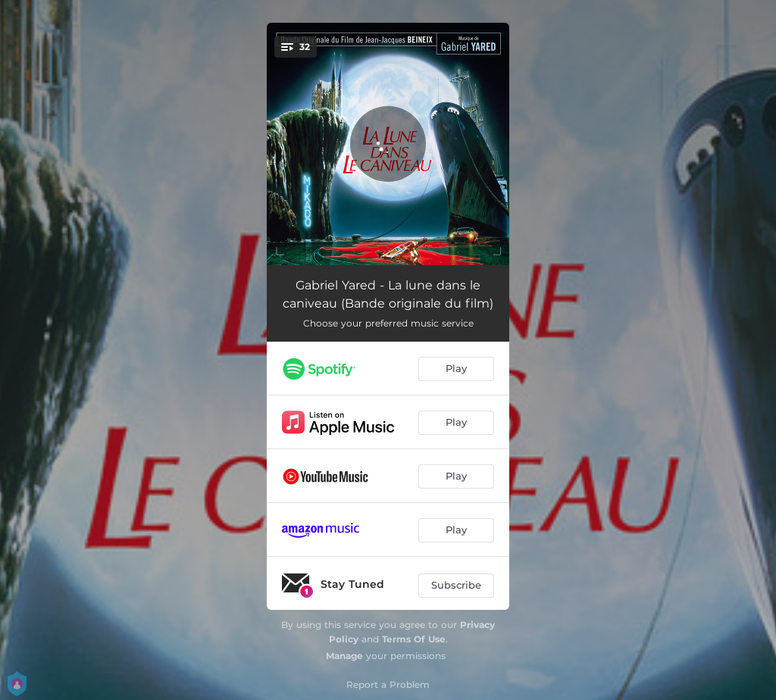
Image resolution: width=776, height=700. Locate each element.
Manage (344, 656)
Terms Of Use (414, 639)
